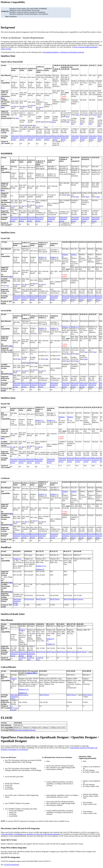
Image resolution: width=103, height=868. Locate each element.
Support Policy (32, 673)
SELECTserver (29, 599)
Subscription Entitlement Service (15, 138)
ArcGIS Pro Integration (11, 865)
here (2, 98)
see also (13, 710)
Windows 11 (42, 257)
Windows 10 (40, 569)
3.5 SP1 (16, 605)
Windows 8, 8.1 (41, 566)
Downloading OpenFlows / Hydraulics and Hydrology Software (63, 52)
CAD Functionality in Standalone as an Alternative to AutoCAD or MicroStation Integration (31, 834)
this (15, 106)
